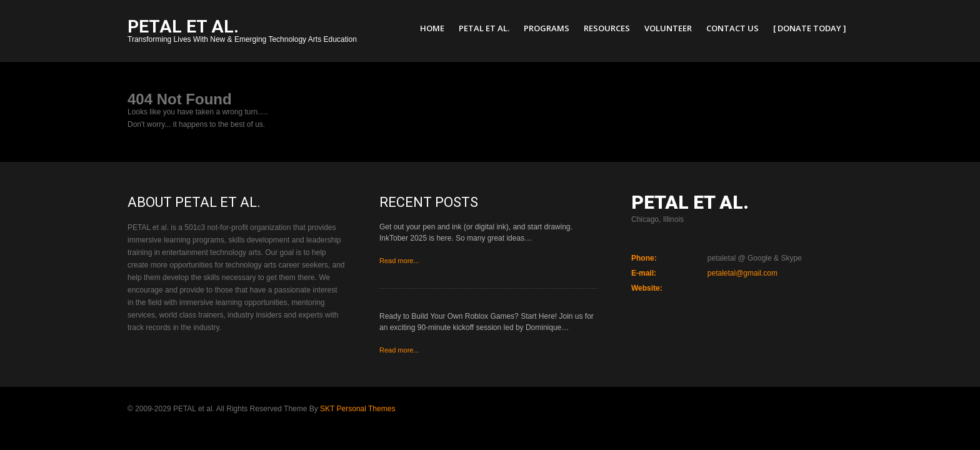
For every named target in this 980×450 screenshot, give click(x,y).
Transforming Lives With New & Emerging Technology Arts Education (242, 32)
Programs (547, 28)
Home (432, 28)
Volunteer (668, 28)
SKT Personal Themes (357, 409)
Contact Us (732, 28)
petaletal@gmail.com (742, 273)
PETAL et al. (484, 28)
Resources (607, 28)
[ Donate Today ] (810, 28)
